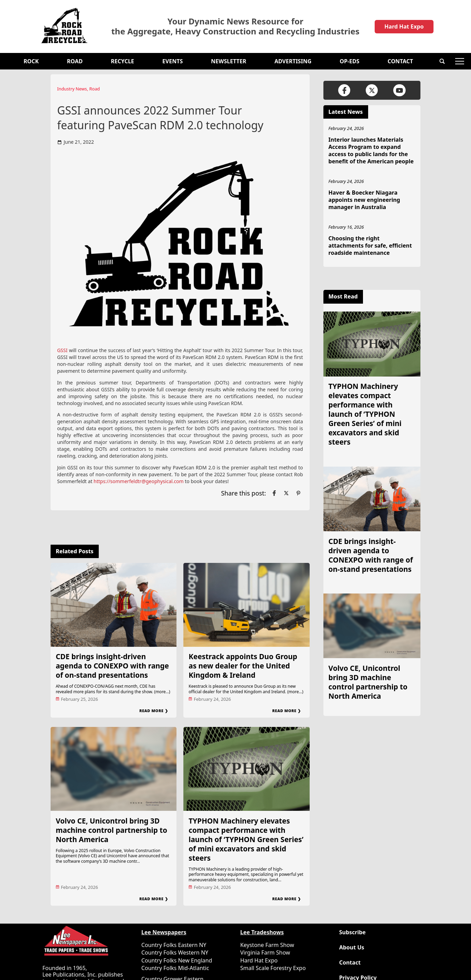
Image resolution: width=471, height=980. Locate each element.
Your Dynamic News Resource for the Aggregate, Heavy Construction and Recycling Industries (235, 26)
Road (75, 61)
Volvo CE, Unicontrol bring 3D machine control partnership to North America (111, 830)
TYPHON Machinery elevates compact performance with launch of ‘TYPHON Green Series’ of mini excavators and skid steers (246, 839)
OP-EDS (349, 61)
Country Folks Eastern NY (174, 945)
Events (173, 61)
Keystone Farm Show (267, 945)
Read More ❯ (154, 711)
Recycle (122, 61)
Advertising (293, 61)
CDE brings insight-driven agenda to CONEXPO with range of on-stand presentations (112, 666)
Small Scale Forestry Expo (273, 968)
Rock (31, 61)
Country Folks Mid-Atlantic (175, 968)
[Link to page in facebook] (274, 493)
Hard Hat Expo (404, 26)
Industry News (72, 89)
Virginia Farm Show (265, 952)
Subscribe (352, 932)
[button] (442, 61)
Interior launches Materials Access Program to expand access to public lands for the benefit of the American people (371, 150)
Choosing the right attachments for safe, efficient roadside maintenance (370, 246)
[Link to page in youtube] (399, 90)
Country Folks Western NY (175, 952)
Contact (400, 61)
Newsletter (228, 61)
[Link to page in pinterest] (298, 493)
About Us (352, 948)
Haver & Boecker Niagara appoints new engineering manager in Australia (364, 200)
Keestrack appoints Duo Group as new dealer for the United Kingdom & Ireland (243, 666)
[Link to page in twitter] (286, 493)
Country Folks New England (177, 960)
